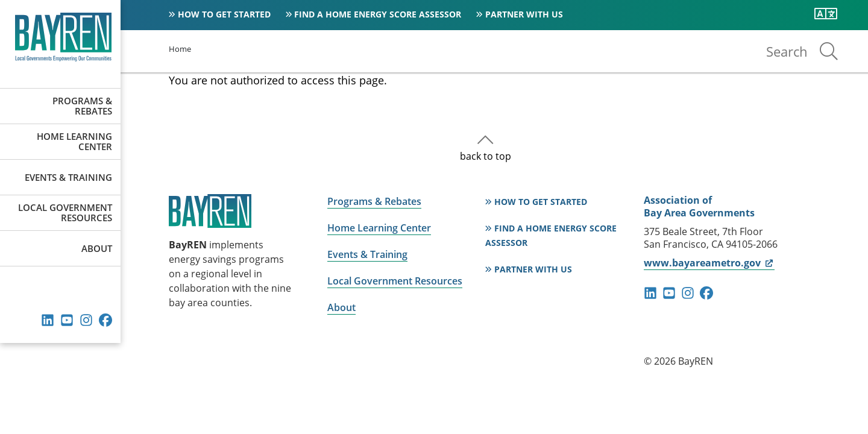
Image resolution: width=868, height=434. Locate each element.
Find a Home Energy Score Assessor (378, 14)
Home (180, 49)
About (97, 248)
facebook (105, 320)
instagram (86, 320)
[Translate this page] (826, 14)
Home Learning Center (74, 141)
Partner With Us (524, 14)
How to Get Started (224, 14)
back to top (486, 156)
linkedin (48, 320)
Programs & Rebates (82, 106)
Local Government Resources (65, 212)
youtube (67, 320)
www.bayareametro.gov (709, 263)
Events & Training (68, 177)
